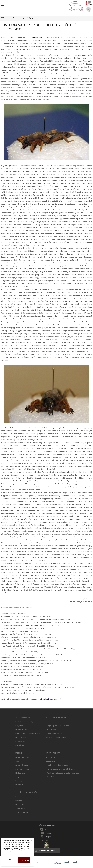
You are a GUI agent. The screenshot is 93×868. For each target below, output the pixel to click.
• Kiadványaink (20, 781)
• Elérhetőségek (20, 737)
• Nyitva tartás (20, 741)
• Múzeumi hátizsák (21, 730)
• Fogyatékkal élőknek (54, 734)
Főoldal (3, 18)
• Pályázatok (19, 801)
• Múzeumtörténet (21, 765)
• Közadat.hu (51, 777)
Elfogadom (24, 860)
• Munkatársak (20, 773)
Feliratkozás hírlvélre (48, 851)
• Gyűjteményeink (21, 777)
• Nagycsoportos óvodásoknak (57, 726)
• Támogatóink (20, 808)
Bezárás (30, 841)
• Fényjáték (19, 726)
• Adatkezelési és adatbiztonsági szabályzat (62, 773)
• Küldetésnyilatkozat (22, 769)
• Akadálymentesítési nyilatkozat (58, 765)
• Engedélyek (19, 805)
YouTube (48, 833)
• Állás (17, 761)
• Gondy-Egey (51, 757)
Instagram (48, 837)
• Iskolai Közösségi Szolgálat (25, 722)
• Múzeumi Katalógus (22, 757)
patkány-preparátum (39, 37)
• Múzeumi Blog (20, 785)
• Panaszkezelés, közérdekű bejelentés (61, 769)
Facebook (48, 829)
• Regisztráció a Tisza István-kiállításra (28, 734)
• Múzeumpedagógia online (56, 737)
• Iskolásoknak (51, 730)
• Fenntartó (19, 797)
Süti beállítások (10, 860)
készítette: (57, 863)
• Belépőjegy (19, 745)
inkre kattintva (47, 699)
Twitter (48, 840)
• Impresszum (51, 761)
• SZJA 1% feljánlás (21, 812)
